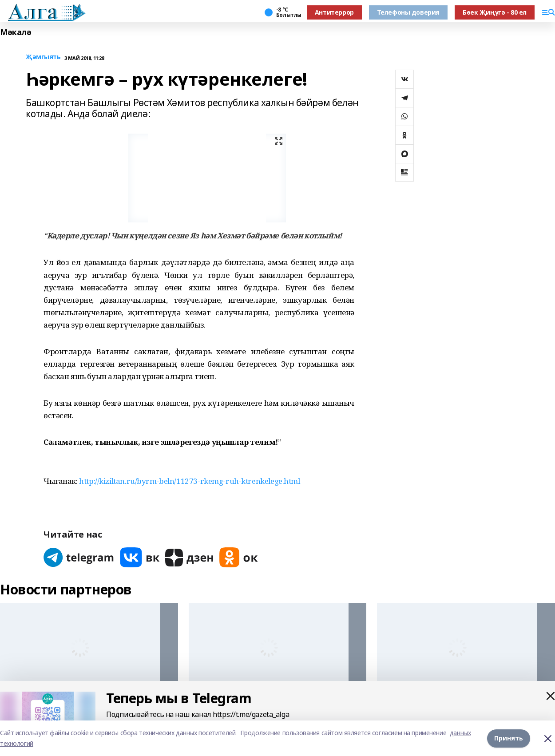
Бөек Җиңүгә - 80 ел (495, 12)
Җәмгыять (43, 57)
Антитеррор (334, 12)
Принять (509, 738)
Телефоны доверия (408, 12)
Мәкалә (16, 32)
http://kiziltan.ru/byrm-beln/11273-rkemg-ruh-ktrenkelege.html (189, 481)
